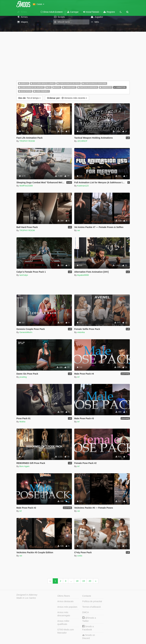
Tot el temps (30, 98)
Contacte (87, 596)
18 (77, 581)
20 (90, 581)
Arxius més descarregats (64, 614)
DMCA (86, 612)
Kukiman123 (83, 186)
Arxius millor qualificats (63, 623)
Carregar (73, 12)
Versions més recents (67, 98)
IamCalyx (24, 275)
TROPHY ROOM (27, 141)
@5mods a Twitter (89, 619)
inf (78, 377)
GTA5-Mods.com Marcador (66, 631)
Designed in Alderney (27, 595)
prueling (23, 377)
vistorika (81, 332)
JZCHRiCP (82, 141)
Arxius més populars (67, 607)
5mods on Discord (89, 637)
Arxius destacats (66, 601)
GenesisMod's (26, 332)
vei (79, 230)
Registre (109, 12)
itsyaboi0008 (83, 275)
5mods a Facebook (88, 628)
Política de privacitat (92, 601)
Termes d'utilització (92, 607)
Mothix (22, 422)
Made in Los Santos (26, 598)
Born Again (24, 466)
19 (84, 581)
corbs (80, 556)
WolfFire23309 (26, 186)
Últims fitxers (64, 596)
